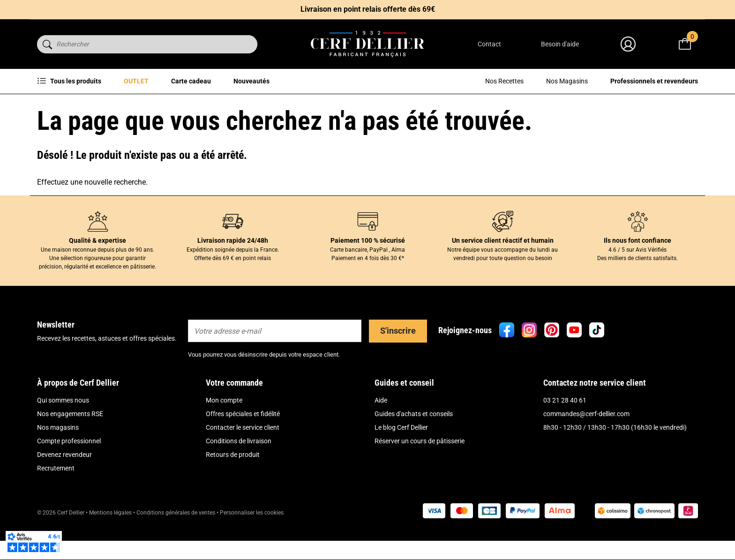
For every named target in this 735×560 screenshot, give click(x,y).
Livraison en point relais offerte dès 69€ (368, 9)
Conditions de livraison (239, 441)
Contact (489, 44)
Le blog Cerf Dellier (401, 427)
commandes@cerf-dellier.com (586, 414)
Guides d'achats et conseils (414, 414)
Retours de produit (233, 455)
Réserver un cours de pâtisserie (420, 441)
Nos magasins (58, 427)
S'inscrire (398, 331)
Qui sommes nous (63, 400)
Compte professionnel (69, 441)
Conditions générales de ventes (176, 513)
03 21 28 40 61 (565, 400)
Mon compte (224, 400)
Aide (381, 400)
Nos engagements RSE (70, 414)
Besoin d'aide (560, 44)
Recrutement (56, 468)
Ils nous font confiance (637, 240)
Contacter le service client (243, 427)
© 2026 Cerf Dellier (61, 513)
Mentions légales (110, 513)
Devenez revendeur (64, 455)
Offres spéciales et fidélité (243, 414)
